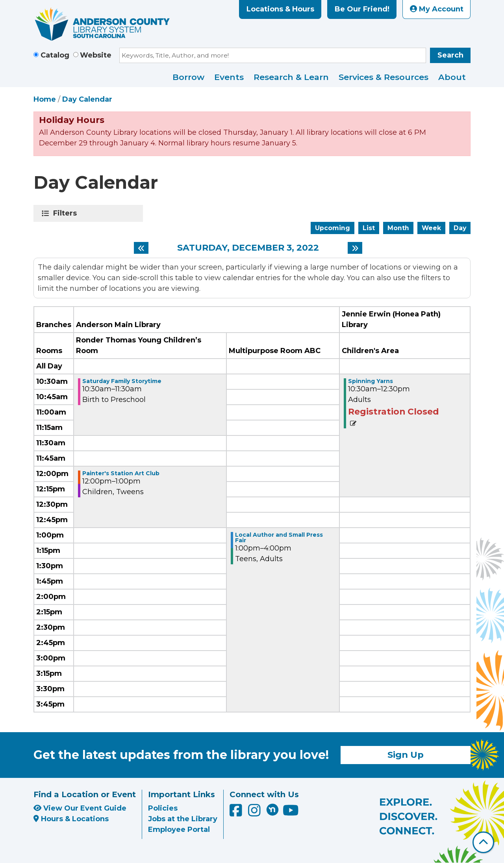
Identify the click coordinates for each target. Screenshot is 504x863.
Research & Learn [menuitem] (291, 77)
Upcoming (333, 228)
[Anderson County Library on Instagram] (255, 813)
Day (460, 228)
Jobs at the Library (183, 819)
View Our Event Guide (80, 808)
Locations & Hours (280, 9)
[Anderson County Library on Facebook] (237, 813)
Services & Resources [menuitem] (384, 77)
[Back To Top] (483, 842)
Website (96, 55)
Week (431, 228)
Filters (66, 213)
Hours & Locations (71, 819)
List (369, 228)
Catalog (55, 55)
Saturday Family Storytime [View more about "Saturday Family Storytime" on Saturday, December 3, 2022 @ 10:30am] (122, 381)
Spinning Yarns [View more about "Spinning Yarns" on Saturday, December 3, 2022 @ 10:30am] (371, 381)
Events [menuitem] (229, 77)
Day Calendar (87, 99)
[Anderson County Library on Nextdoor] (272, 809)
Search (450, 55)
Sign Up (406, 755)
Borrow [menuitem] (188, 77)
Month (398, 228)
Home (45, 99)
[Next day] (355, 248)
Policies (163, 808)
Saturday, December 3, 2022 (248, 248)
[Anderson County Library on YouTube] (291, 813)
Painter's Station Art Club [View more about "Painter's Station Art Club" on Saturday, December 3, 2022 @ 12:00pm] (121, 473)
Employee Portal (179, 830)
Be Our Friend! (362, 9)
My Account (437, 9)
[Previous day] (141, 248)
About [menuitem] (452, 77)
